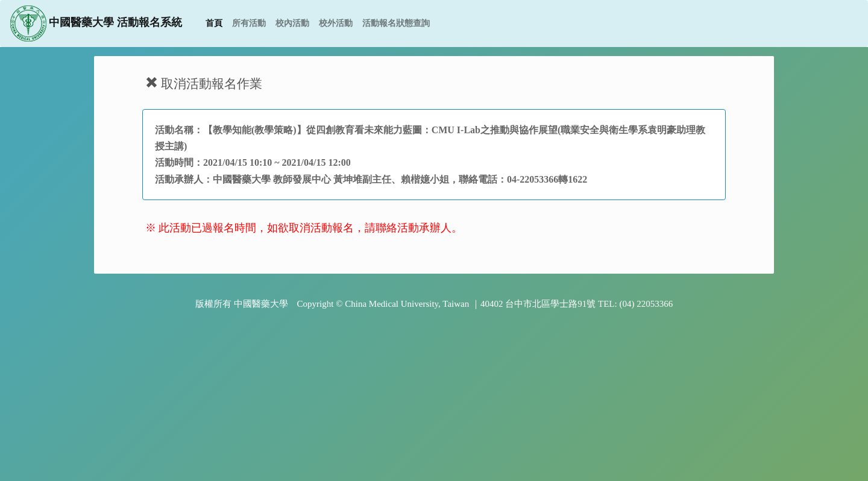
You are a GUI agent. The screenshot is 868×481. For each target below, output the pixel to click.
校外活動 (336, 23)
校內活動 (292, 23)
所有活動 (249, 23)
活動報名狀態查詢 (396, 23)
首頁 (216, 22)
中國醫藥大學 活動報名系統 (96, 24)
